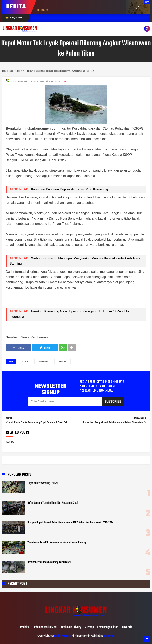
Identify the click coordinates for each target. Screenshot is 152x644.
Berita (25, 362)
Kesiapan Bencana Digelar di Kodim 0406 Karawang (70, 189)
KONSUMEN (43, 362)
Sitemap (89, 627)
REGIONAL (63, 362)
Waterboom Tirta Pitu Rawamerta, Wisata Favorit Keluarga (57, 543)
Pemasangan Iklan (108, 627)
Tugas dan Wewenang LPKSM (42, 483)
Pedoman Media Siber (45, 627)
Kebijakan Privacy (71, 627)
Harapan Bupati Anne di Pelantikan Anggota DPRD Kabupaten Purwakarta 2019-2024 (70, 523)
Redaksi (25, 627)
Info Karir (127, 627)
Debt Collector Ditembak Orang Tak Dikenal (49, 562)
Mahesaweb (109, 636)
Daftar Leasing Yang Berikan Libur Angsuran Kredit (53, 503)
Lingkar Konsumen (63, 636)
